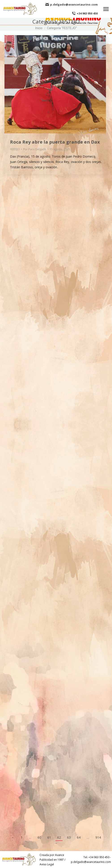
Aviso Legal (47, 864)
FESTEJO (15, 149)
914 (98, 837)
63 (69, 837)
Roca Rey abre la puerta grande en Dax (55, 142)
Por (35, 149)
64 (79, 837)
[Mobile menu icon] (106, 9)
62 (59, 837)
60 (39, 837)
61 (49, 837)
